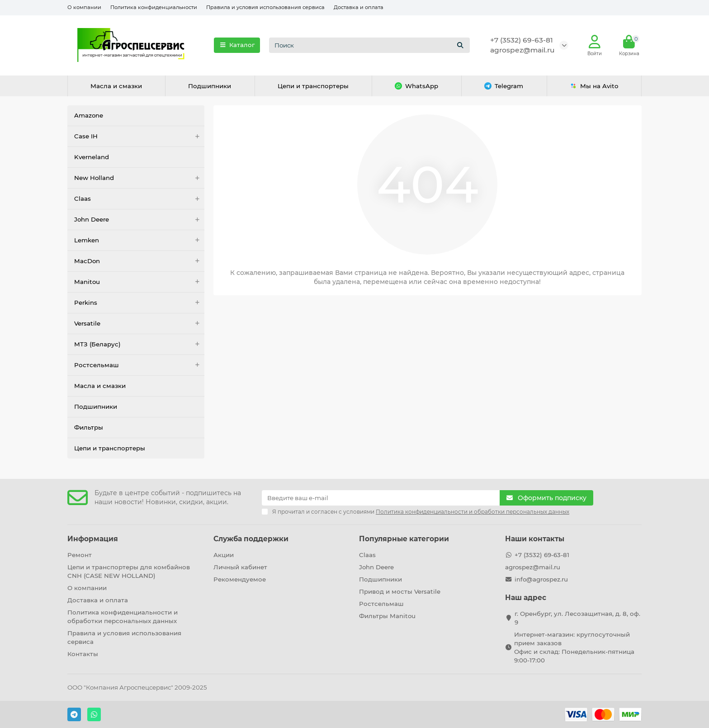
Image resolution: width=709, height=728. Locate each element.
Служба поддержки (251, 539)
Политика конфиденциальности (154, 7)
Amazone (89, 115)
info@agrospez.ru (541, 579)
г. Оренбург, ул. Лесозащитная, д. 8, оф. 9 (577, 618)
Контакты (83, 654)
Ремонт (80, 555)
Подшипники (210, 86)
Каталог (237, 45)
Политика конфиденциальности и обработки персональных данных (123, 617)
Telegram (504, 86)
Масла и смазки (116, 86)
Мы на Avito (594, 86)
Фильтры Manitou (387, 616)
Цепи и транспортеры (313, 86)
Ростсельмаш (139, 365)
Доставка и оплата (359, 7)
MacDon (139, 261)
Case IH (139, 136)
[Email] (381, 498)
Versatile (139, 324)
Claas (139, 199)
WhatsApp (416, 86)
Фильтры (89, 427)
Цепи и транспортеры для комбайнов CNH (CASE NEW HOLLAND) (129, 571)
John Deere (139, 220)
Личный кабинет (240, 567)
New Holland (139, 178)
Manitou (139, 282)
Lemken (139, 240)
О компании (84, 7)
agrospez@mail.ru (522, 50)
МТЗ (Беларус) (139, 344)
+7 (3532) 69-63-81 (522, 40)
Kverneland (92, 157)
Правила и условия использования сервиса (265, 7)
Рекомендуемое (240, 579)
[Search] (369, 45)
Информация (93, 539)
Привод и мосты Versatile (400, 591)
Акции (224, 555)
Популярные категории (404, 539)
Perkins (139, 303)
